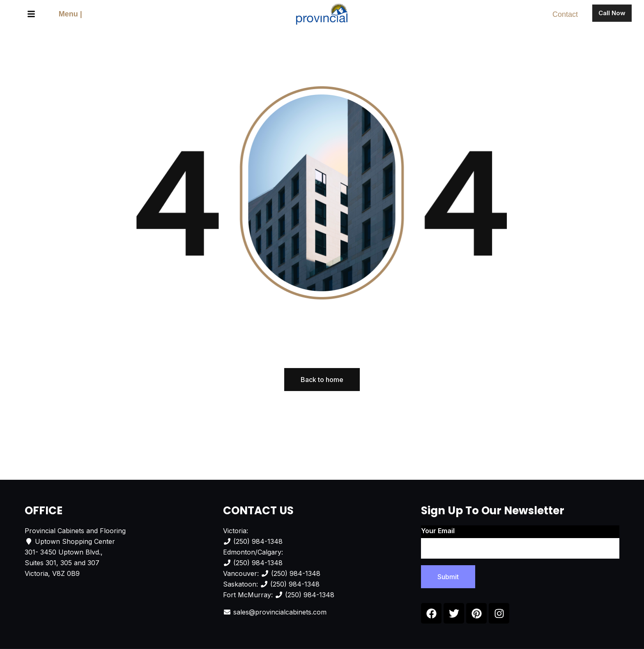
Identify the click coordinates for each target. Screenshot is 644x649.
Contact (565, 14)
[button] (31, 15)
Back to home (322, 380)
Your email (520, 543)
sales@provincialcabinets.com (280, 612)
